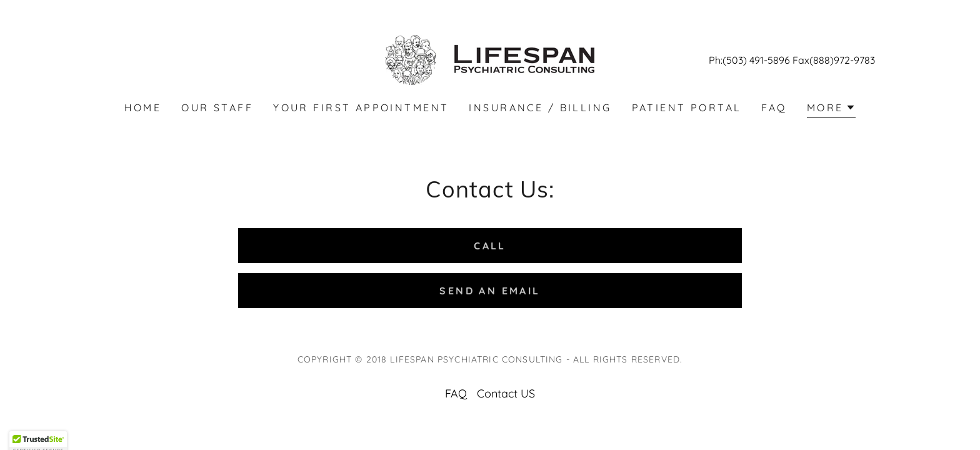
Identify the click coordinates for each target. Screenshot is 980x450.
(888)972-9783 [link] (842, 60)
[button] (832, 109)
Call (490, 246)
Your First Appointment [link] (361, 107)
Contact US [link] (506, 393)
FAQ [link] (774, 107)
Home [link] (143, 107)
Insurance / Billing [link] (540, 107)
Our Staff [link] (217, 107)
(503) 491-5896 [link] (756, 60)
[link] (490, 59)
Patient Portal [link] (687, 107)
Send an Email (490, 291)
